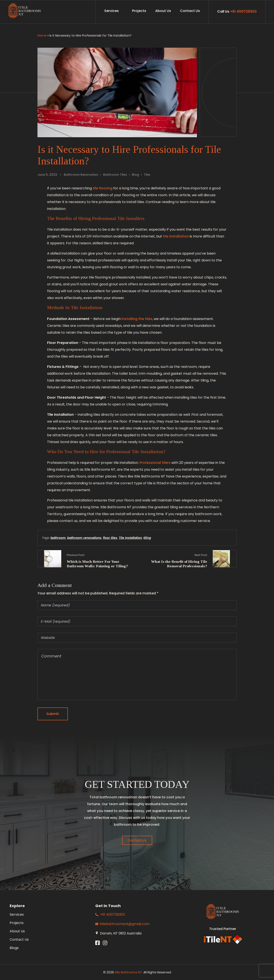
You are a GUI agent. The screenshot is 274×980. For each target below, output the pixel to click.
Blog (135, 175)
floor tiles (110, 538)
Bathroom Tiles (115, 175)
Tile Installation (130, 538)
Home (42, 35)
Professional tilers (155, 463)
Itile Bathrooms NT (128, 972)
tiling (147, 538)
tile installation (176, 236)
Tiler (147, 175)
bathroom (58, 538)
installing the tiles (137, 319)
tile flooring (103, 188)
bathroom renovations (84, 538)
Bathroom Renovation (81, 175)
